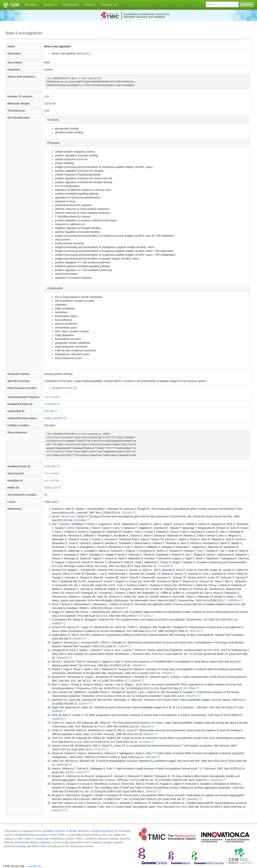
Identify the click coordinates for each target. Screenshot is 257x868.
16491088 (64, 765)
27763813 (52, 404)
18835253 (218, 780)
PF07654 (69, 388)
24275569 (191, 688)
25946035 (64, 658)
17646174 (82, 772)
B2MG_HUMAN (55, 418)
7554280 (139, 665)
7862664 (147, 726)
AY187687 (52, 466)
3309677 (85, 704)
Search (50, 5)
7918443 (168, 673)
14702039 (166, 566)
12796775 (101, 749)
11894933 (121, 608)
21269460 (136, 681)
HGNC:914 (52, 488)
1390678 (59, 719)
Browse (32, 5)
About (90, 5)
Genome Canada (108, 839)
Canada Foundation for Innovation (111, 831)
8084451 (79, 639)
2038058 (59, 711)
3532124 (196, 631)
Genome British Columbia (35, 842)
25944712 (193, 696)
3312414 (128, 513)
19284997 (194, 799)
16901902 (152, 757)
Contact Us (109, 5)
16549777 (59, 811)
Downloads (70, 5)
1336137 (124, 646)
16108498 (81, 520)
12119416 (146, 742)
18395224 (153, 791)
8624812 (150, 734)
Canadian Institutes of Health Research (65, 831)
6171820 (146, 616)
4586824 (59, 623)
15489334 (235, 600)
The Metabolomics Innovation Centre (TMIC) (39, 835)
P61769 (50, 411)
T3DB (14, 5)
